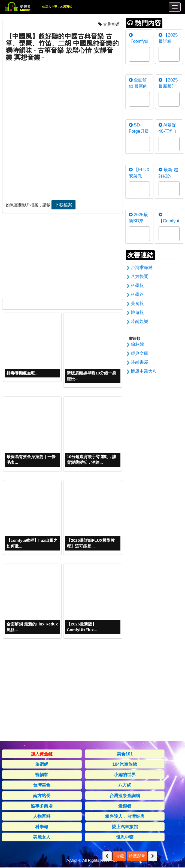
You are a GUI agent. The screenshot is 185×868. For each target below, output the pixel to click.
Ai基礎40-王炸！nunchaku (168, 131)
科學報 (137, 285)
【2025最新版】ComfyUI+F (170, 86)
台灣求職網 (142, 267)
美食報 (137, 303)
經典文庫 (139, 353)
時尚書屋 (139, 362)
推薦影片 (137, 856)
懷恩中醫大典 (144, 371)
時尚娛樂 (139, 321)
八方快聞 (139, 276)
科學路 (137, 294)
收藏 (119, 856)
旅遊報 (137, 312)
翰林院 (137, 344)
